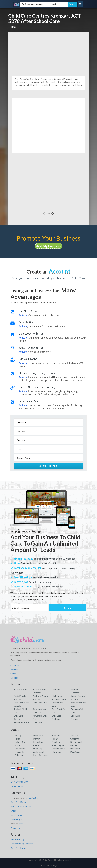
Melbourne (38, 735)
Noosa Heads (76, 742)
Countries (15, 665)
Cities (13, 674)
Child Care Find (40, 703)
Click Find (56, 689)
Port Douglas (58, 745)
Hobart (55, 739)
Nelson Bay (20, 742)
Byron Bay (38, 742)
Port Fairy (75, 749)
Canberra (75, 739)
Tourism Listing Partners (22, 844)
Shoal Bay (38, 749)
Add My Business (48, 246)
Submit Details (48, 466)
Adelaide (74, 735)
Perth (17, 739)
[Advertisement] (49, 53)
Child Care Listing (18, 802)
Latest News (16, 815)
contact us (34, 798)
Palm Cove (75, 752)
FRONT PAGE (17, 786)
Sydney (18, 735)
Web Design (16, 819)
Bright (18, 745)
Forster (74, 745)
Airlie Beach (39, 752)
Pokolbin (19, 755)
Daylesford (20, 749)
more (51, 214)
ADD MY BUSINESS (19, 782)
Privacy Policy (17, 828)
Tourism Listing (21, 689)
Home (13, 27)
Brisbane (56, 735)
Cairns (36, 745)
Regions (14, 670)
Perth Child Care (21, 722)
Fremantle (19, 752)
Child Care (37, 722)
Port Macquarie (40, 755)
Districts (14, 678)
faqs (21, 824)
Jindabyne (56, 742)
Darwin (37, 739)
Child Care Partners (19, 848)
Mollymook (57, 752)
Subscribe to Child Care (21, 806)
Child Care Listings (48, 865)
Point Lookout (58, 749)
